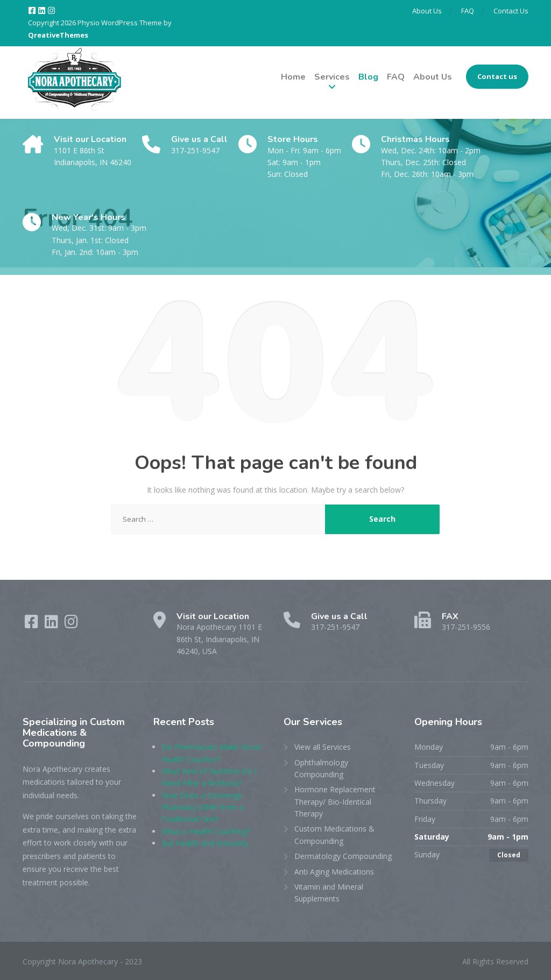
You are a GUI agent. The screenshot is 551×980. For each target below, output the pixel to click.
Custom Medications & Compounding (334, 835)
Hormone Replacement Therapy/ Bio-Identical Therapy (335, 801)
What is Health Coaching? (206, 831)
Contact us (497, 76)
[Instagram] (51, 11)
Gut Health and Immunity (205, 843)
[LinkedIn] (43, 11)
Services (332, 77)
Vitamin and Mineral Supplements (329, 893)
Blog (368, 77)
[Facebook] (33, 11)
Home (293, 77)
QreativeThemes (58, 35)
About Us (424, 11)
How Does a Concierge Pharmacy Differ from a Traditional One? (203, 807)
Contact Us (511, 11)
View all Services (323, 747)
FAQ (466, 11)
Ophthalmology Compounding (321, 768)
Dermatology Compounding (343, 856)
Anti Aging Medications (334, 872)
